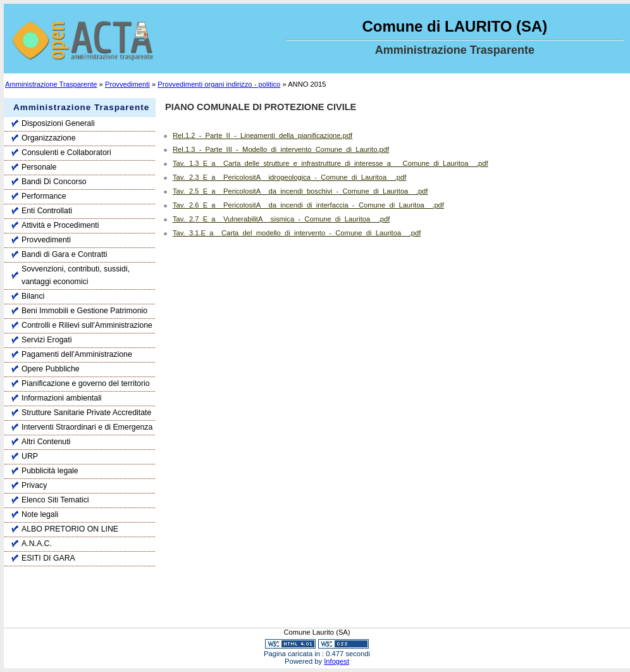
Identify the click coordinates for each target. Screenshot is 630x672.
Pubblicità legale (50, 471)
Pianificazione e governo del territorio (86, 383)
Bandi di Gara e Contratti (65, 254)
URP (30, 456)
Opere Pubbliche (51, 369)
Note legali (40, 514)
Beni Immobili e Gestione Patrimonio (84, 311)
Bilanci (33, 296)
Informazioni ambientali (62, 398)
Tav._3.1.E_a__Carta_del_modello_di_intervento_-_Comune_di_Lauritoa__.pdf (297, 233)
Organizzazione (49, 138)
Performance (44, 196)
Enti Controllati (47, 211)
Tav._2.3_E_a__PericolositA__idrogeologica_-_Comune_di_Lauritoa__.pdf (289, 177)
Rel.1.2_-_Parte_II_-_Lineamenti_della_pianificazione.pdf (262, 135)
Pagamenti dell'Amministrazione (77, 354)
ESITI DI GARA (48, 558)
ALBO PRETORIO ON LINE (70, 529)
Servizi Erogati (46, 340)
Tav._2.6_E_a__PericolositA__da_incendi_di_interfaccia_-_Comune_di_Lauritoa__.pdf (308, 205)
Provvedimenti (127, 84)
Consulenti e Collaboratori (66, 152)
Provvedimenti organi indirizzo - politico (219, 84)
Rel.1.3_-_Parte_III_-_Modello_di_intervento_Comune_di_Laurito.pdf (281, 149)
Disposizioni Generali (58, 123)
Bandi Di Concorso (54, 182)
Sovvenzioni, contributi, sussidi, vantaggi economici (76, 275)
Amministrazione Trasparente (51, 84)
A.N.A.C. (37, 544)
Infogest (337, 661)
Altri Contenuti (46, 442)
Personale (39, 167)
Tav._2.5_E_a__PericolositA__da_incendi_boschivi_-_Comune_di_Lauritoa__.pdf (300, 191)
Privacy (34, 485)
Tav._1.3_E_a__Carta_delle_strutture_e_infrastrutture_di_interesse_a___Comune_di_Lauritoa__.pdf (330, 163)
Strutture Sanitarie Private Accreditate (86, 413)
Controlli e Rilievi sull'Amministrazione (87, 325)
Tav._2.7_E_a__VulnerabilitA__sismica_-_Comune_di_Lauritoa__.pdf (281, 219)
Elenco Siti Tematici (55, 500)
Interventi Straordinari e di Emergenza (87, 427)
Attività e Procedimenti (60, 225)
